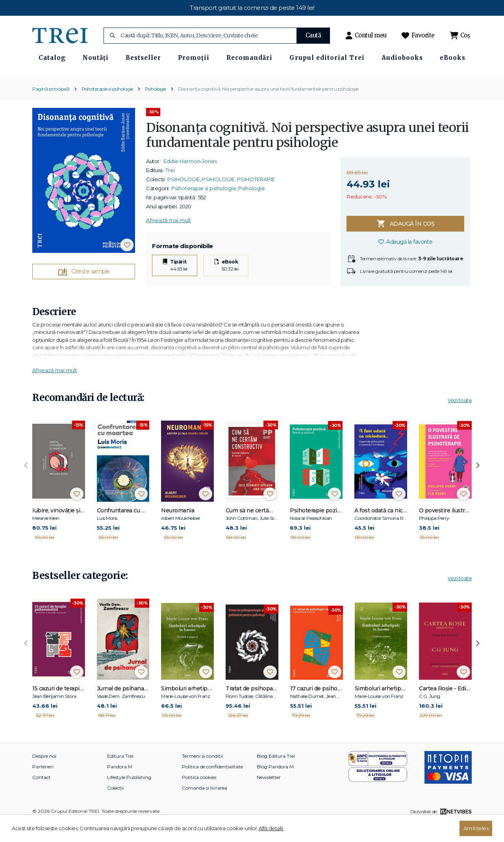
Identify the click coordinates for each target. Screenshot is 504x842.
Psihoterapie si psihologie (107, 108)
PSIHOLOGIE (184, 199)
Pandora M (120, 786)
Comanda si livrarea (205, 808)
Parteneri (43, 786)
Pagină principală (51, 108)
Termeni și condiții (202, 776)
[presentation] (26, 485)
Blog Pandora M (275, 786)
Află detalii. (271, 828)
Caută (313, 35)
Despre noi (44, 776)
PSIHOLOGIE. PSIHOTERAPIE (238, 199)
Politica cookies (199, 797)
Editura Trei (120, 776)
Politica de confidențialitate (212, 786)
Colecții (115, 808)
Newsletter (269, 797)
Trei (170, 190)
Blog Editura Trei (276, 776)
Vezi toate (460, 419)
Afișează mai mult (169, 240)
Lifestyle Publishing (129, 797)
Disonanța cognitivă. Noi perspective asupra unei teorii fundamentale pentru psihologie (268, 108)
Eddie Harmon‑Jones (190, 181)
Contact (42, 797)
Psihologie (156, 108)
